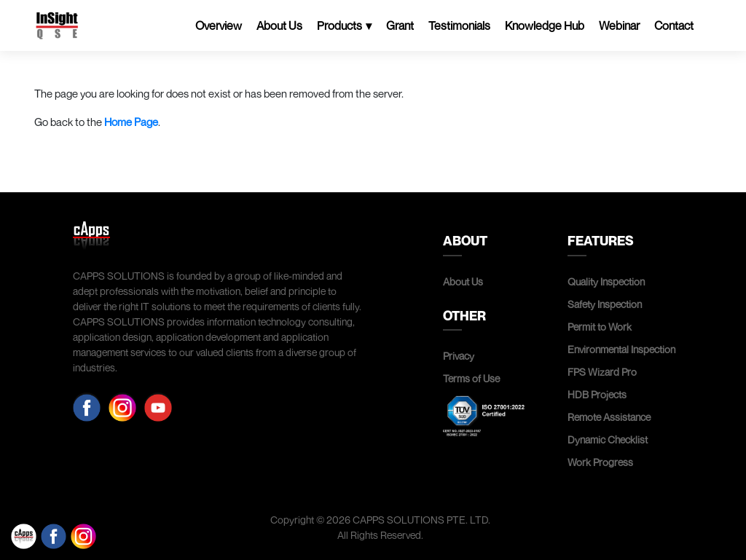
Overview (219, 25)
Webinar (619, 25)
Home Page (131, 122)
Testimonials (459, 25)
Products (339, 25)
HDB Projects (597, 394)
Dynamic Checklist (608, 439)
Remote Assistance (609, 417)
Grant (400, 25)
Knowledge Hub (545, 25)
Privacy (459, 356)
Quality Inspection (606, 281)
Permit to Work (600, 327)
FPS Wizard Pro (602, 372)
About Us (279, 25)
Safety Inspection (605, 304)
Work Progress (600, 462)
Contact (674, 25)
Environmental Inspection (621, 349)
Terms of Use (471, 378)
